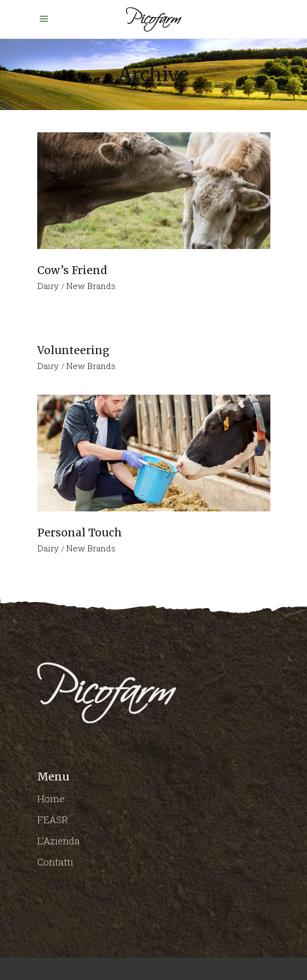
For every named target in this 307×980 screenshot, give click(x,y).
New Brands (91, 286)
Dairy (48, 286)
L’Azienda (59, 841)
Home (51, 799)
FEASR (53, 820)
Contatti (55, 862)
